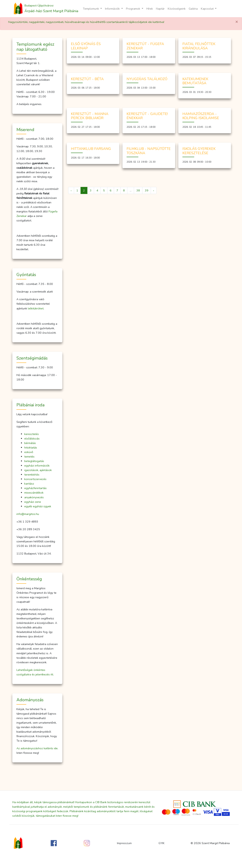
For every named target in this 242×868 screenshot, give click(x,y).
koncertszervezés (35, 479)
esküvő (29, 452)
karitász (29, 484)
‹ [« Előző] (71, 190)
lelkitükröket (36, 308)
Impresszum (124, 843)
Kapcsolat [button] (208, 9)
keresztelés (32, 434)
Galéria (193, 9)
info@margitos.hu (28, 514)
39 (147, 190)
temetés (29, 457)
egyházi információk (37, 466)
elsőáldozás (32, 439)
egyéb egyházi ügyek (38, 506)
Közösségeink (177, 9)
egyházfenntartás (35, 488)
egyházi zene (33, 502)
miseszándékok (34, 493)
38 (138, 190)
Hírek (150, 9)
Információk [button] (113, 9)
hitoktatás (31, 448)
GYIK (162, 843)
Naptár (160, 9)
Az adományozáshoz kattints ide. (37, 748)
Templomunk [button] (91, 9)
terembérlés (32, 475)
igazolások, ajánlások (38, 470)
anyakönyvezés (34, 497)
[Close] (237, 22)
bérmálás (30, 443)
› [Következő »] (154, 190)
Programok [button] (133, 9)
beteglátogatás (34, 461)
